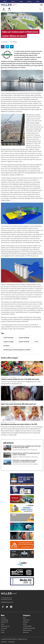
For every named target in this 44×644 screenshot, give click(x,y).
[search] (40, 9)
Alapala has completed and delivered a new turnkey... (25, 457)
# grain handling (24, 338)
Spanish (13, 1)
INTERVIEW (25, 622)
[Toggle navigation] (41, 5)
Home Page (4, 642)
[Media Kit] (22, 581)
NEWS (24, 618)
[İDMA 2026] (22, 479)
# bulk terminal (8, 338)
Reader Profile (4, 622)
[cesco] (22, 536)
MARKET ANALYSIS (27, 630)
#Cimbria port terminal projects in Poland (17, 350)
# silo (36, 342)
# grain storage (8, 342)
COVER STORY (26, 620)
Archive (3, 630)
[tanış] (22, 554)
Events (3, 624)
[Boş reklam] (22, 490)
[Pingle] (22, 508)
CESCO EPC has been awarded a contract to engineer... (26, 464)
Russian (29, 1)
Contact (3, 632)
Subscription (4, 628)
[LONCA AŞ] (22, 572)
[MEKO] (22, 563)
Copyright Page (5, 620)
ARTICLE (25, 624)
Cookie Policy (11, 642)
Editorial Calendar (5, 626)
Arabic (21, 1)
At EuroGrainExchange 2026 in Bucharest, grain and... (25, 450)
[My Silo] (22, 499)
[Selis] (22, 518)
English (5, 1)
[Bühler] (22, 527)
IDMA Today (26, 632)
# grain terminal (24, 342)
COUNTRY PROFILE (27, 626)
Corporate (3, 618)
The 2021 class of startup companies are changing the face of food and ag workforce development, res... (21, 383)
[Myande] (22, 545)
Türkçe (38, 1)
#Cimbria (6, 346)
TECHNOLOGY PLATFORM (29, 628)
